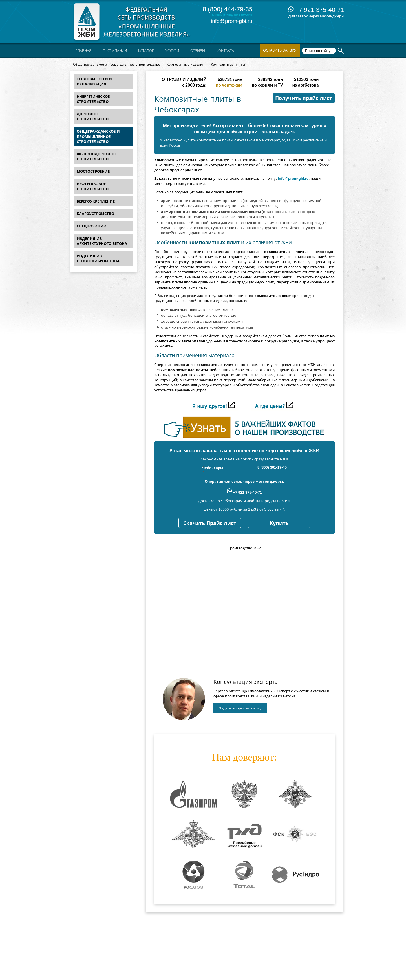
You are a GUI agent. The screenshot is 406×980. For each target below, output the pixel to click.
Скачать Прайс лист (210, 523)
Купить (279, 523)
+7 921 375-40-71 (316, 10)
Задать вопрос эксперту (240, 708)
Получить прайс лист (304, 98)
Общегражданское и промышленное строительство (117, 65)
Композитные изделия (186, 65)
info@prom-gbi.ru (232, 21)
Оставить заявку (280, 50)
